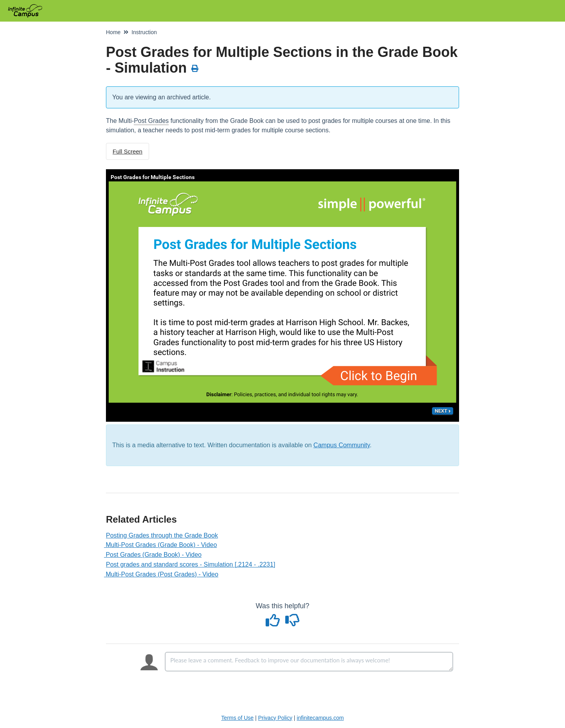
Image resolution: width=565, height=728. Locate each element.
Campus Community (342, 445)
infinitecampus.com (320, 718)
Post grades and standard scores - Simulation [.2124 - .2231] (190, 564)
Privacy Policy (275, 718)
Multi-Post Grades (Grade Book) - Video (161, 545)
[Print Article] (195, 69)
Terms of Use (237, 718)
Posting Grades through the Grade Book (162, 535)
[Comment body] (309, 662)
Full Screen (128, 151)
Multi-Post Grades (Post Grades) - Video (162, 574)
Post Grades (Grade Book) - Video (154, 555)
